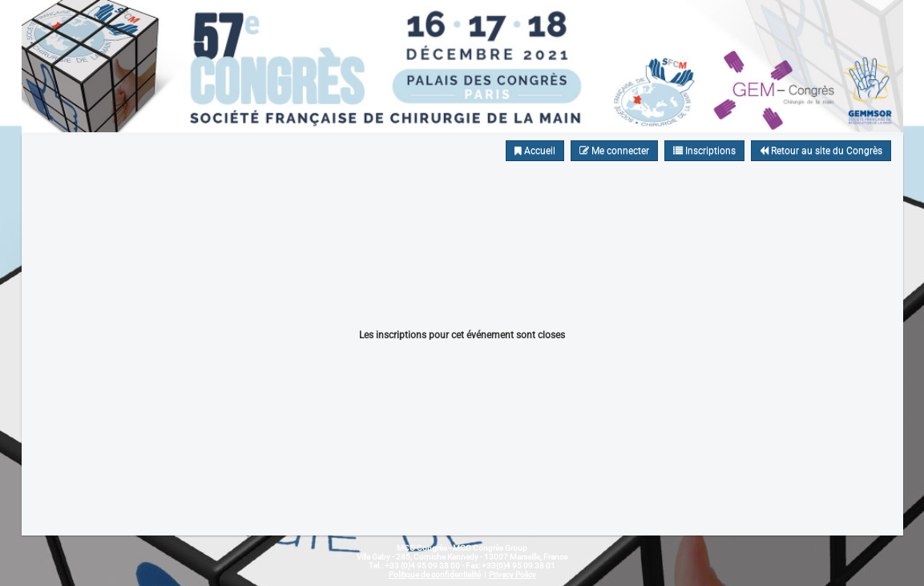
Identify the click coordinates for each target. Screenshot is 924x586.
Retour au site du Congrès (821, 151)
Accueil (535, 151)
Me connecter (614, 151)
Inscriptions (704, 151)
